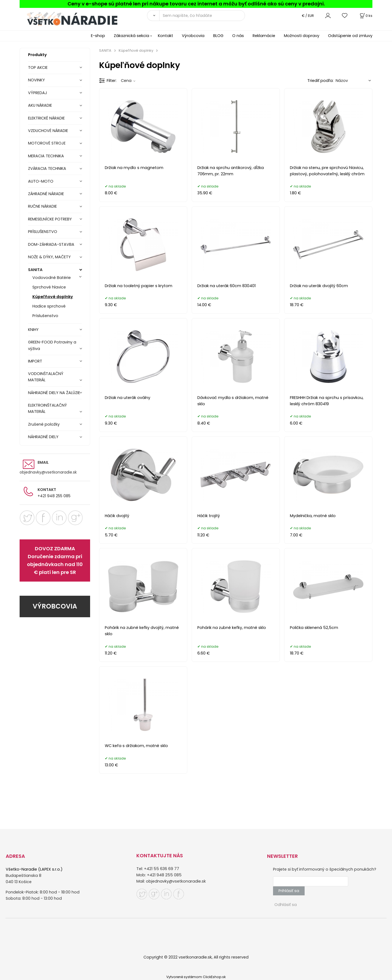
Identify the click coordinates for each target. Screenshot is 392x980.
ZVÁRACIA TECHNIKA (47, 168)
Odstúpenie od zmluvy (350, 36)
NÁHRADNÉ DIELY (43, 437)
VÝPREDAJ (38, 93)
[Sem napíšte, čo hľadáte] (202, 16)
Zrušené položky (44, 424)
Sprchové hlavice (49, 287)
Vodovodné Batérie (52, 278)
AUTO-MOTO (41, 181)
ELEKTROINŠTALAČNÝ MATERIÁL (48, 408)
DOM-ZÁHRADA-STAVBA (51, 244)
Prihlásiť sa (289, 891)
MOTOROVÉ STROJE (47, 143)
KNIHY (33, 330)
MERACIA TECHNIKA (46, 156)
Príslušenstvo (45, 316)
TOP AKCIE (38, 67)
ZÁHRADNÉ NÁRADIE (46, 194)
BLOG (218, 36)
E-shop (98, 36)
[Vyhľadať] (153, 16)
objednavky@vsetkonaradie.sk (48, 472)
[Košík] (366, 16)
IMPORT (35, 361)
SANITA (35, 270)
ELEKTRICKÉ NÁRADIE (46, 118)
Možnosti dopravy (302, 36)
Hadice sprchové (49, 306)
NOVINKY (36, 80)
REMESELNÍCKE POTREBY (50, 219)
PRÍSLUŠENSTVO (43, 232)
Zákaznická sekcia (131, 36)
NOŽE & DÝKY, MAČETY (49, 257)
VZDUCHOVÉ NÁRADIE (48, 131)
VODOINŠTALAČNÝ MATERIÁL (46, 377)
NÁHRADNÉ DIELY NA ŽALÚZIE (54, 393)
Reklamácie (264, 36)
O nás (238, 36)
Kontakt (166, 36)
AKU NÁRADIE (40, 105)
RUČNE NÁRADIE (42, 206)
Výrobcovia (193, 36)
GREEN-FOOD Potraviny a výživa (52, 345)
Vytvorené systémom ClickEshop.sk (196, 977)
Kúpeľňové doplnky (53, 297)
